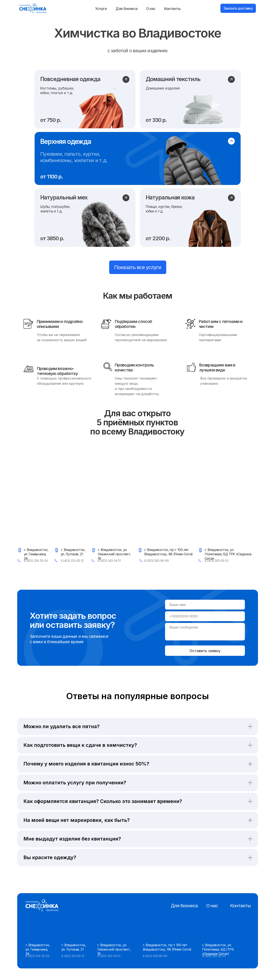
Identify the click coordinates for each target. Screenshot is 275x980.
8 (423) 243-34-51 (109, 561)
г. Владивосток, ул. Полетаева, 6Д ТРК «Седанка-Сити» (229, 554)
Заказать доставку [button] (238, 8)
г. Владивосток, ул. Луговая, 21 (73, 552)
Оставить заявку (205, 651)
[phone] (205, 616)
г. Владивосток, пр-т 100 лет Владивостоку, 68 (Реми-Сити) (169, 552)
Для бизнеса (127, 9)
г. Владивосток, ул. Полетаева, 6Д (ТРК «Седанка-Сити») (218, 949)
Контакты (172, 9)
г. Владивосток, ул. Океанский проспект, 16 (114, 554)
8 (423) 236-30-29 (36, 561)
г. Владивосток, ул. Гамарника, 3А (36, 554)
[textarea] (205, 632)
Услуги (101, 9)
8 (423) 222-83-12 (72, 561)
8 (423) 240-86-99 (156, 561)
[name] (205, 605)
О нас (151, 9)
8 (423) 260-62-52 (216, 561)
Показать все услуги (138, 267)
